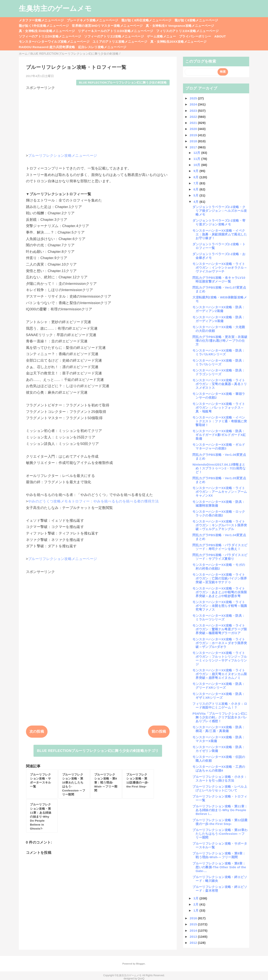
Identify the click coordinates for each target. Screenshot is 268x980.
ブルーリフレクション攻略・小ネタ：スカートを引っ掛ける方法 (220, 779)
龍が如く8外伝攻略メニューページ (146, 20)
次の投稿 (37, 731)
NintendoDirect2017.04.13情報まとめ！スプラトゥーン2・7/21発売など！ (219, 468)
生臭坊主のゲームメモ (55, 8)
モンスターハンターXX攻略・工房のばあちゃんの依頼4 (219, 769)
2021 (194, 123)
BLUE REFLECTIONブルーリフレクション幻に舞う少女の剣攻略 (123, 83)
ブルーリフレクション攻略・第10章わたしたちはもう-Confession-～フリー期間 (220, 834)
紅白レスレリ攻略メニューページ (102, 47)
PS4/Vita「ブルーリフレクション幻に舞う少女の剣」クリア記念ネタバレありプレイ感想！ (220, 717)
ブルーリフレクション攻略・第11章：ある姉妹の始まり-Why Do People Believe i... (220, 810)
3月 (196, 898)
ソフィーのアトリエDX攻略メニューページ (50, 36)
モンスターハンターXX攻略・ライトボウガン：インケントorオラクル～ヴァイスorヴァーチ (220, 268)
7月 (196, 183)
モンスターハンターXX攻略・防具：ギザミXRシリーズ (219, 696)
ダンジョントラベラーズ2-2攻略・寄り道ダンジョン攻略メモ (219, 222)
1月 (196, 910)
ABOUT (220, 36)
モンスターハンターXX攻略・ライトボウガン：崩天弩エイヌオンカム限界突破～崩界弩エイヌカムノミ (220, 674)
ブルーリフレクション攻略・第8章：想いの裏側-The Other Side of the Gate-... (219, 867)
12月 (197, 153)
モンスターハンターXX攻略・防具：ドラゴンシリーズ (219, 372)
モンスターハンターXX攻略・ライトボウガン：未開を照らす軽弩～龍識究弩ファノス (220, 606)
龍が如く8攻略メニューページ (196, 20)
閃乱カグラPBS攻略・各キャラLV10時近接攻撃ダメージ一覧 (219, 279)
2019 (194, 135)
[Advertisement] (98, 120)
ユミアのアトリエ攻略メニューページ (120, 42)
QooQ (141, 979)
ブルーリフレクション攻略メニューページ (62, 156)
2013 (194, 937)
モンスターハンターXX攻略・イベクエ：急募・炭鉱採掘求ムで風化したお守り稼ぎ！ (220, 234)
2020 (194, 129)
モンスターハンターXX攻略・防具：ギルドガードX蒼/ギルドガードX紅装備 (219, 435)
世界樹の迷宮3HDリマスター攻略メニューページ (107, 26)
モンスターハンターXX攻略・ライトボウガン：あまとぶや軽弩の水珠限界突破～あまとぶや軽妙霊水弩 (220, 592)
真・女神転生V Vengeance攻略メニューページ (180, 26)
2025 (194, 98)
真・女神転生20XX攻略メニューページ (178, 42)
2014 (194, 931)
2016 (194, 918)
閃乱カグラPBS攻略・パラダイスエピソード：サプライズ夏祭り (220, 557)
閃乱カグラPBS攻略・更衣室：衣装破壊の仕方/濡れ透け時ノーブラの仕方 (220, 341)
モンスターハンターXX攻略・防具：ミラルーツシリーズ (219, 617)
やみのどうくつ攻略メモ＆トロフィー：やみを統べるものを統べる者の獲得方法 (93, 501)
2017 (194, 147)
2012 (194, 943)
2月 (196, 904)
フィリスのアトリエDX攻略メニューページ (187, 31)
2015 (194, 924)
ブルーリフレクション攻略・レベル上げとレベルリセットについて (220, 788)
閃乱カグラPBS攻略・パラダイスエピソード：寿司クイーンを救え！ (220, 547)
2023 (194, 111)
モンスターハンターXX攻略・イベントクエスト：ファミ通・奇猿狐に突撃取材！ (220, 421)
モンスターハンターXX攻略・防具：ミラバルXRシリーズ (219, 352)
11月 (197, 159)
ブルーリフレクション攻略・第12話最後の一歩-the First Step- (220, 822)
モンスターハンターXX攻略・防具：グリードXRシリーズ (219, 686)
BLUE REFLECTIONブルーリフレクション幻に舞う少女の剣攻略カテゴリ (98, 751)
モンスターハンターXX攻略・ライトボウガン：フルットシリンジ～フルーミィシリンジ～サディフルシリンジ (220, 658)
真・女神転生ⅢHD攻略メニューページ (47, 31)
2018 (194, 141)
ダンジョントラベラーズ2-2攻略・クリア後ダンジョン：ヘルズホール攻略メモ (220, 211)
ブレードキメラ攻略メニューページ (92, 20)
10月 (197, 165)
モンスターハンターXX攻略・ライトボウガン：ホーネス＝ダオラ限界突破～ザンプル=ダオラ (220, 643)
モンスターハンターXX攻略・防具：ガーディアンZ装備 (219, 309)
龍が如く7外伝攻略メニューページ (44, 26)
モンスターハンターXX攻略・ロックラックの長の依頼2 (219, 513)
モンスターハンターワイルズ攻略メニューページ (54, 42)
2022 (194, 117)
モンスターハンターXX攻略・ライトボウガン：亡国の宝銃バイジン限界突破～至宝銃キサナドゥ (220, 578)
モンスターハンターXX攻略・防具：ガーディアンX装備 (219, 319)
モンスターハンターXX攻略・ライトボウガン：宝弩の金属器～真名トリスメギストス (220, 384)
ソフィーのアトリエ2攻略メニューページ (114, 36)
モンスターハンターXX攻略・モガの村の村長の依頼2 (219, 567)
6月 (196, 189)
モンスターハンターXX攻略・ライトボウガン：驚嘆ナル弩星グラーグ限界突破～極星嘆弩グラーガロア (220, 629)
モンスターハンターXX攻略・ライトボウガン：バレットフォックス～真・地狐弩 (219, 408)
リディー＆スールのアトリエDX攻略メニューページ (115, 31)
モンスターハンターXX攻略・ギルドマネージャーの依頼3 (219, 446)
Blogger (140, 964)
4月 (196, 202)
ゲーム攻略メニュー (161, 36)
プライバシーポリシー (195, 36)
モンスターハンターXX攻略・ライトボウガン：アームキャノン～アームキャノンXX (220, 492)
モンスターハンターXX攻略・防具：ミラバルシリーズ (219, 362)
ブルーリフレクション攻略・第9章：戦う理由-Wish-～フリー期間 (219, 855)
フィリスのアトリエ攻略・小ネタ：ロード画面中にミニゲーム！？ (220, 706)
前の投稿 (159, 731)
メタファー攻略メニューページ (41, 20)
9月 (196, 171)
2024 (194, 104)
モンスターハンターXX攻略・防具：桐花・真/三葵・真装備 (219, 729)
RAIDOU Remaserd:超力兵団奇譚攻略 (47, 47)
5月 (196, 195)
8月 (196, 177)
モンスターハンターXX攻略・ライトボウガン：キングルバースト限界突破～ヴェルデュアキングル (220, 525)
